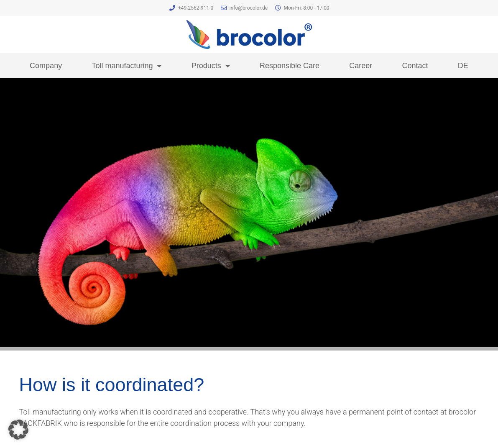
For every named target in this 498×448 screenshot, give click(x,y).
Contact (415, 66)
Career (361, 66)
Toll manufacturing (126, 66)
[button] (18, 430)
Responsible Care (290, 66)
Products (211, 66)
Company (46, 66)
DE (463, 66)
